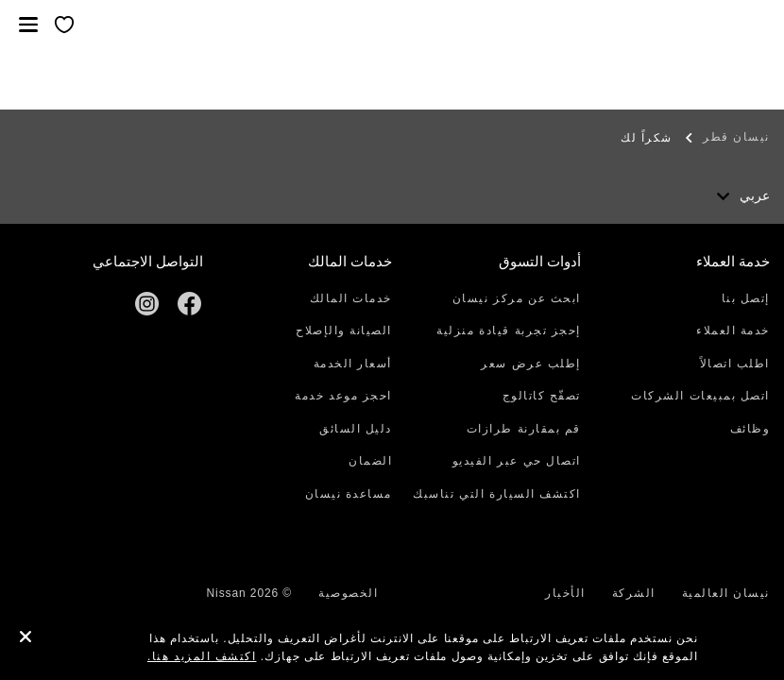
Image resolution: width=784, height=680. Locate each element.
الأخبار (565, 593)
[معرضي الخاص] (65, 26)
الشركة (634, 593)
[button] (28, 25)
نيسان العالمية (726, 593)
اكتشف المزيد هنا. (202, 656)
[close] (26, 639)
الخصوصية (348, 593)
